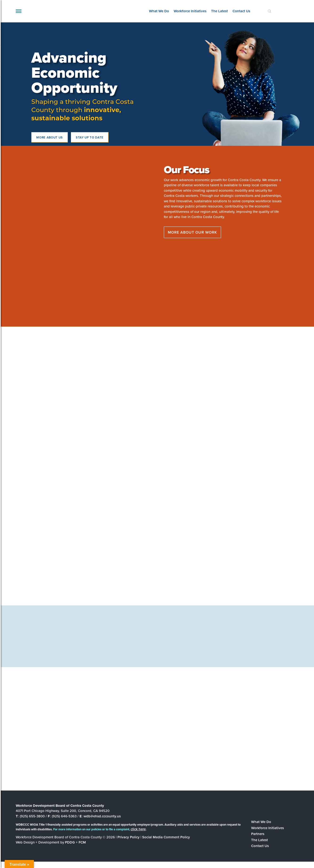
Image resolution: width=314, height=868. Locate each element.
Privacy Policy (129, 837)
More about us (49, 137)
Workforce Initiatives (190, 11)
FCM (82, 842)
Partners (258, 834)
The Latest (219, 11)
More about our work (192, 232)
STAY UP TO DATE (90, 137)
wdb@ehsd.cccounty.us (102, 816)
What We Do (159, 11)
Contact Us (241, 11)
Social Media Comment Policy (166, 837)
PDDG (70, 842)
